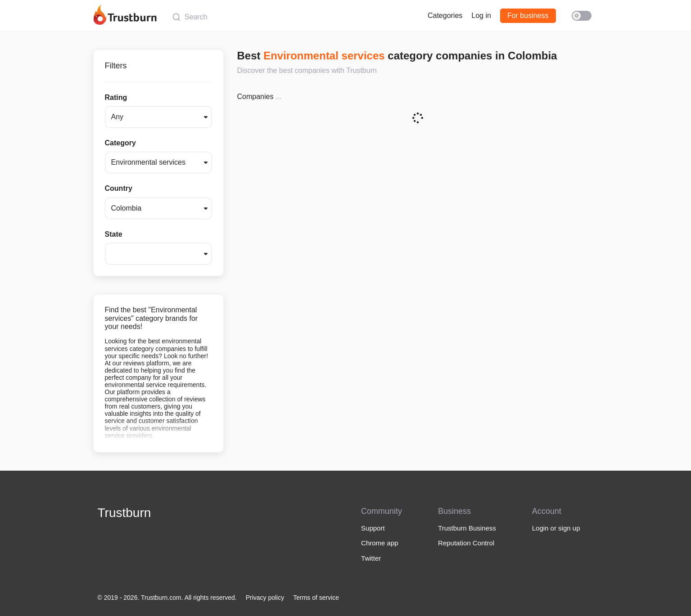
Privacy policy (265, 598)
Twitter (371, 558)
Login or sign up (556, 528)
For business (528, 16)
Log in (481, 16)
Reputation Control (466, 543)
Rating (116, 97)
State (114, 234)
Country (119, 188)
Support (373, 528)
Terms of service (316, 598)
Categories (445, 16)
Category (120, 143)
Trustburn (124, 513)
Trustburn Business (467, 528)
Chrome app (380, 543)
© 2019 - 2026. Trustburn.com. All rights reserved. (167, 598)
